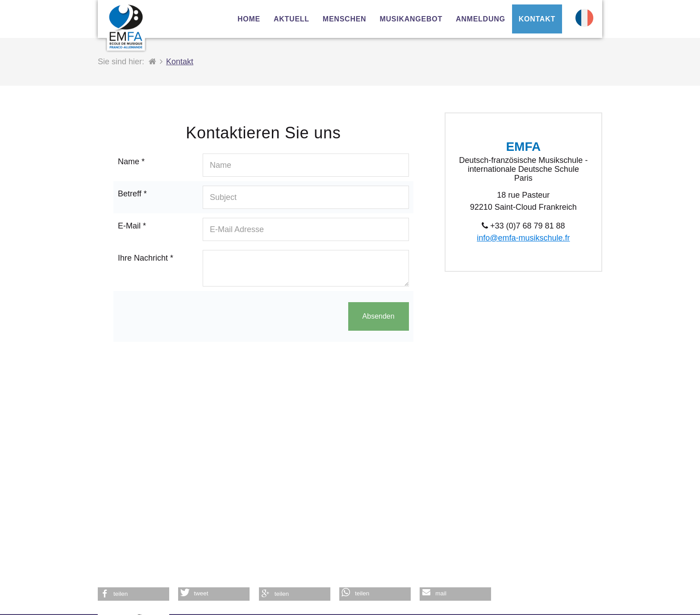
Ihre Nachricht (146, 258)
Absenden (379, 316)
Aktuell (292, 19)
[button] (133, 594)
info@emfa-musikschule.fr (523, 238)
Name (131, 162)
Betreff (132, 194)
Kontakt (537, 19)
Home (249, 19)
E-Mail (132, 226)
